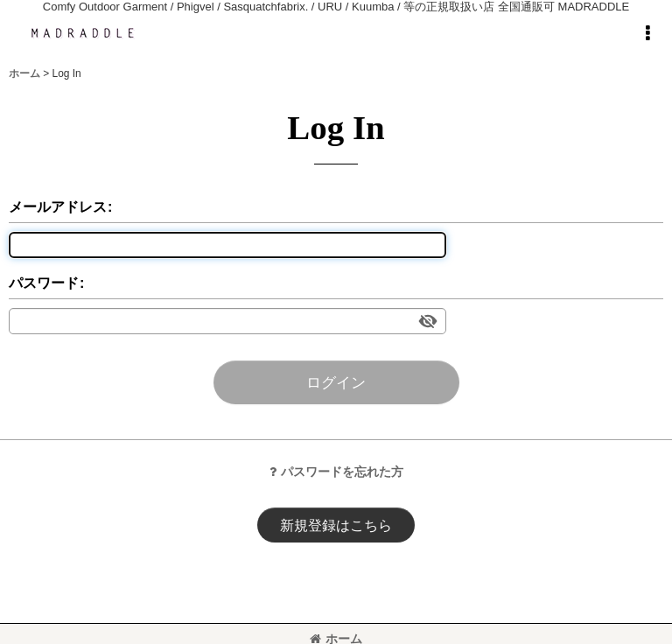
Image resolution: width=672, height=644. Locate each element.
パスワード (44, 283)
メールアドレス (58, 206)
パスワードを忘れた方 (336, 472)
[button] (647, 33)
